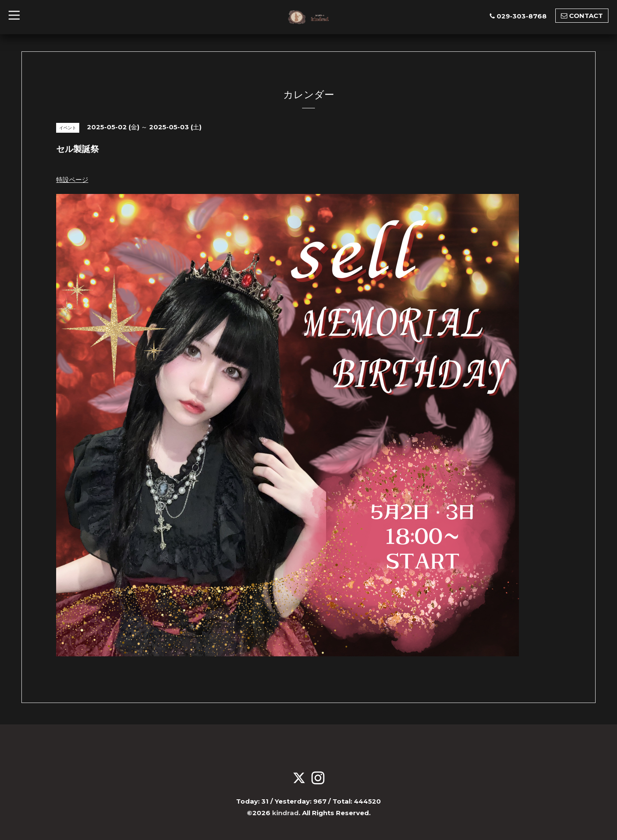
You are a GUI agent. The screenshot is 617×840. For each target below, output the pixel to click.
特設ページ (72, 180)
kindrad (285, 813)
